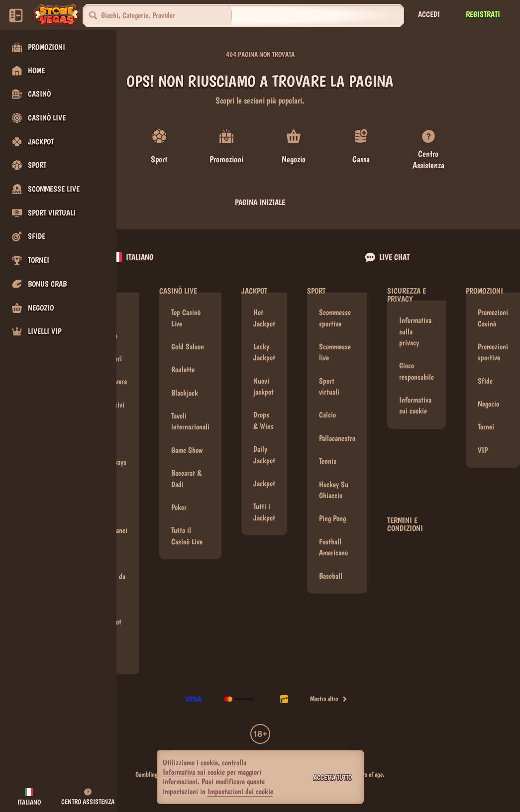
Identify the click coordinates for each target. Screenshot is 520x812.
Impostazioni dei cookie (240, 792)
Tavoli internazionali (190, 409)
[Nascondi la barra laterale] (16, 15)
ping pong (332, 506)
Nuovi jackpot (263, 374)
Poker (179, 495)
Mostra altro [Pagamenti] (329, 687)
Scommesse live (335, 340)
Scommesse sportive (335, 306)
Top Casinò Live (186, 306)
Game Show (187, 438)
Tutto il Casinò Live (187, 524)
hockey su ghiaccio (334, 478)
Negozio (488, 392)
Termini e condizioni (405, 512)
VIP (483, 438)
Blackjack (185, 381)
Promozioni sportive (493, 340)
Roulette (183, 357)
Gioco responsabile (416, 359)
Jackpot (264, 471)
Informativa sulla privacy (415, 319)
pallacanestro (337, 426)
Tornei (486, 415)
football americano (333, 535)
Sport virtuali (329, 374)
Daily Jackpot (264, 443)
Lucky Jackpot (264, 340)
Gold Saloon (188, 335)
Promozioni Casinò (493, 306)
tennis (328, 449)
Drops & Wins (263, 408)
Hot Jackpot (264, 306)
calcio (327, 403)
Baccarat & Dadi (186, 466)
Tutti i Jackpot (264, 500)
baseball (331, 564)
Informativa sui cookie (415, 393)
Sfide (485, 369)
